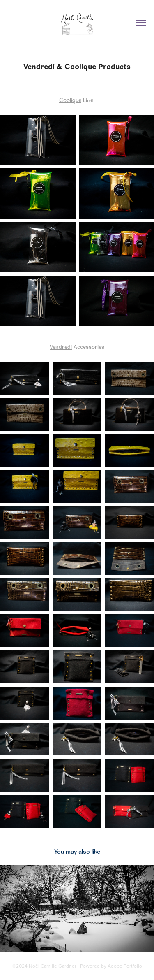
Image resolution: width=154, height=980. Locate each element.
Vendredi (61, 347)
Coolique (70, 100)
